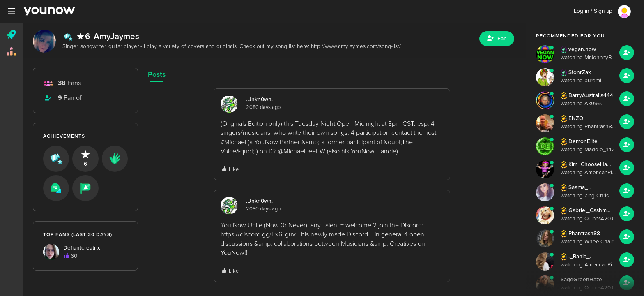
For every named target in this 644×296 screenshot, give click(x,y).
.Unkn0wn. (259, 99)
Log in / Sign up (593, 11)
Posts (157, 75)
